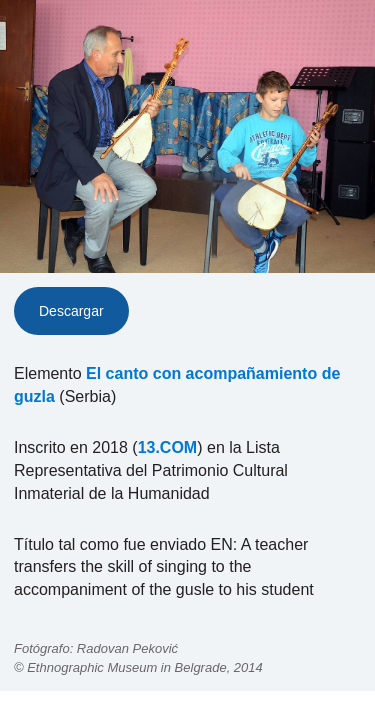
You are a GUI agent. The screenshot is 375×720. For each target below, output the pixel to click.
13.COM (168, 447)
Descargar (71, 311)
